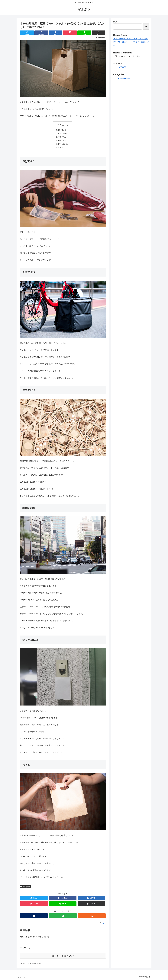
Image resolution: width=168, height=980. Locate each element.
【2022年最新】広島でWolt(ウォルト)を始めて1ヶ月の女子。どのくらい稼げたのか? (131, 42)
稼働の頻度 (62, 140)
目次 (60, 125)
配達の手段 (62, 133)
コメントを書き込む (63, 956)
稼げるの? (62, 130)
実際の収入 (62, 137)
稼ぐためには (63, 144)
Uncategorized (25, 887)
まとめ (61, 147)
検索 (115, 22)
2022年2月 (122, 67)
